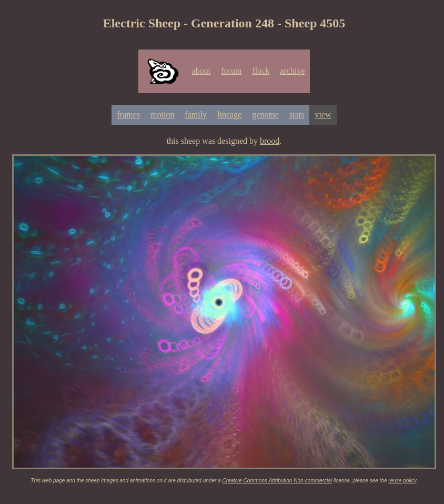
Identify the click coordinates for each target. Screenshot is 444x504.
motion (162, 115)
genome (265, 115)
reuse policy (402, 481)
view (323, 115)
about (201, 71)
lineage (229, 115)
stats (297, 115)
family (196, 115)
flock (261, 71)
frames (128, 115)
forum (231, 71)
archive (292, 71)
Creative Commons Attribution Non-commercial (277, 481)
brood (270, 141)
